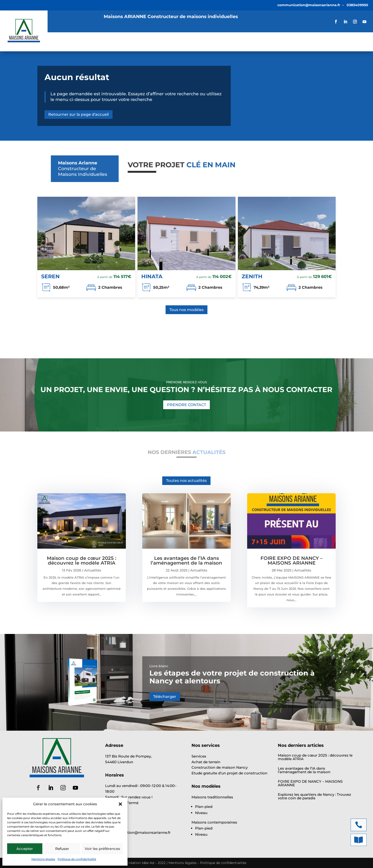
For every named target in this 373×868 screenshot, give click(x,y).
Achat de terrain (206, 762)
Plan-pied (204, 807)
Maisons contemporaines (214, 822)
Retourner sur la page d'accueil (79, 114)
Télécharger (165, 697)
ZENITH (252, 276)
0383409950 (357, 5)
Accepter (25, 849)
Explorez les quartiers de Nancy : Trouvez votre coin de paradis (314, 796)
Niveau (201, 813)
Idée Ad (148, 863)
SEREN (50, 276)
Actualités (177, 42)
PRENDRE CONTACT (186, 405)
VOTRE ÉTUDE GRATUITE (339, 42)
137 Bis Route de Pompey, (128, 756)
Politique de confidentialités (223, 863)
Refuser (62, 849)
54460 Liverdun (119, 762)
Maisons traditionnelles (212, 797)
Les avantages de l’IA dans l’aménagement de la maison (186, 561)
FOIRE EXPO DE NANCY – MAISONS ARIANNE (292, 561)
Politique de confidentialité (77, 859)
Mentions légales (43, 859)
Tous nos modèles (186, 310)
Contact (231, 42)
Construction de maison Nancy (220, 767)
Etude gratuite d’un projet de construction (229, 773)
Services (85, 42)
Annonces (147, 42)
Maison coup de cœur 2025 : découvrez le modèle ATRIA (82, 561)
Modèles (115, 42)
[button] (120, 804)
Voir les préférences (102, 849)
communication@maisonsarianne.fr (309, 5)
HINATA (152, 276)
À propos (205, 42)
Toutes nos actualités (186, 481)
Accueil (61, 42)
